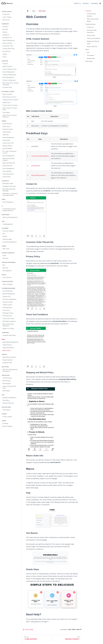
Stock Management (8, 168)
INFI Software (7, 381)
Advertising (5, 333)
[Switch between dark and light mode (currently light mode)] (100, 3)
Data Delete (6, 112)
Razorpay (5, 258)
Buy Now (5, 29)
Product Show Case (8, 48)
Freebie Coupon (7, 305)
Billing (4, 275)
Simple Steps (91, 58)
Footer (5, 57)
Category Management (9, 75)
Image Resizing (7, 345)
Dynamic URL (7, 296)
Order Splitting (7, 171)
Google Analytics (8, 360)
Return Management (9, 156)
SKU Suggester (7, 270)
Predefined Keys (90, 24)
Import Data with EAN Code (9, 387)
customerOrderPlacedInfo (40, 156)
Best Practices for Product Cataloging (11, 84)
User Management (8, 202)
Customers (5, 228)
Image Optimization (8, 348)
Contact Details (7, 417)
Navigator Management (9, 397)
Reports (4, 355)
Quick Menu (6, 400)
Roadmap (5, 423)
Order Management (8, 137)
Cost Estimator (7, 277)
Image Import (7, 102)
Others (4, 421)
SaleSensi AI (5, 181)
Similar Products (7, 66)
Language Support (7, 282)
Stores (4, 246)
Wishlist (5, 236)
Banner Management (9, 294)
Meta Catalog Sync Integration (8, 325)
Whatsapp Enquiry (8, 313)
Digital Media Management (10, 342)
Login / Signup (7, 17)
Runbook (86, 3)
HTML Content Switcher (91, 15)
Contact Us (90, 27)
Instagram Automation (9, 186)
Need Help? (89, 61)
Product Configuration (9, 80)
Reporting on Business (9, 357)
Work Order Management (10, 217)
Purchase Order (7, 87)
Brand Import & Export (9, 97)
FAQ (88, 52)
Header (5, 54)
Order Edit (6, 135)
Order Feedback (7, 148)
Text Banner (91, 55)
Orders (4, 121)
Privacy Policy (91, 35)
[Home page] (28, 11)
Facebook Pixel (7, 363)
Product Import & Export (10, 105)
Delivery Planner (7, 146)
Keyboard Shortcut (8, 403)
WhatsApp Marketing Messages (9, 190)
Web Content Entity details (93, 20)
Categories (6, 35)
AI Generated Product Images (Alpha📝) (9, 210)
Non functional (6, 407)
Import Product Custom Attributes (10, 116)
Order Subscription (8, 174)
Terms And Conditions (93, 38)
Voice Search (6, 51)
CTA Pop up (6, 310)
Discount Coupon (8, 302)
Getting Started (7, 12)
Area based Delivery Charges (9, 159)
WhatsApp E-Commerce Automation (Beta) (10, 194)
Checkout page (7, 239)
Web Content (7, 350)
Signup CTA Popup (8, 328)
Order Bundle (6, 177)
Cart (4, 234)
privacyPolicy (36, 166)
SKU (4, 265)
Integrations (6, 375)
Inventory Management (9, 262)
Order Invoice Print (8, 143)
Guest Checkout (7, 166)
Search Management (9, 40)
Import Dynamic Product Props (10, 109)
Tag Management (8, 224)
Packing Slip (6, 140)
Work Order (5, 215)
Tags (3, 221)
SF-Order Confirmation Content (9, 152)
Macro (87, 49)
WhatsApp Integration (9, 321)
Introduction (6, 14)
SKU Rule (5, 268)
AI (2, 206)
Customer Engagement (9, 288)
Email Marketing (7, 307)
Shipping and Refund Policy (93, 42)
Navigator (5, 61)
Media (3, 339)
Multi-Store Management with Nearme (10, 370)
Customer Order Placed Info (92, 31)
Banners (5, 32)
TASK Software (7, 378)
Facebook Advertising (9, 335)
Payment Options (8, 129)
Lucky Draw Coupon (9, 318)
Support (4, 414)
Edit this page (28, 629)
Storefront (5, 24)
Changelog (94, 3)
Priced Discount (7, 316)
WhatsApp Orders (8, 183)
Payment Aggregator (8, 253)
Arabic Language (7, 284)
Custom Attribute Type (9, 69)
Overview (88, 11)
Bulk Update (6, 391)
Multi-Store (6, 249)
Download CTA (7, 37)
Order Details (7, 132)
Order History (7, 126)
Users (4, 199)
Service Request (7, 426)
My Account (6, 20)
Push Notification (8, 291)
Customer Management (10, 242)
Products (5, 26)
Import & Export (7, 94)
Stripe (4, 255)
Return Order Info (92, 46)
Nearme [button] (77, 3)
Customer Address (8, 231)
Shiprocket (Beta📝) (9, 163)
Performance (6, 410)
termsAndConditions (38, 175)
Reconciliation (7, 383)
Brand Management (8, 77)
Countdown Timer (8, 46)
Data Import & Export (8, 92)
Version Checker (7, 43)
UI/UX (3, 395)
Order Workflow (7, 124)
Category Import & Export (10, 100)
